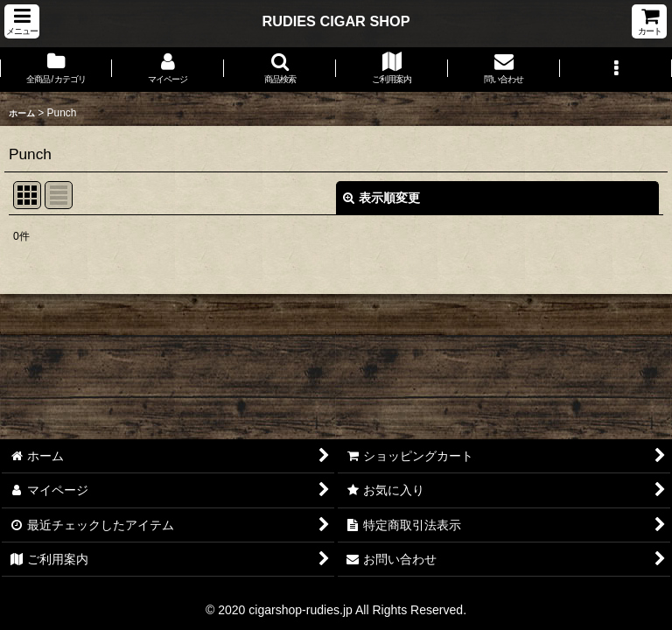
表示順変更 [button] (381, 198)
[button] (22, 21)
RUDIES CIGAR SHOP (336, 21)
